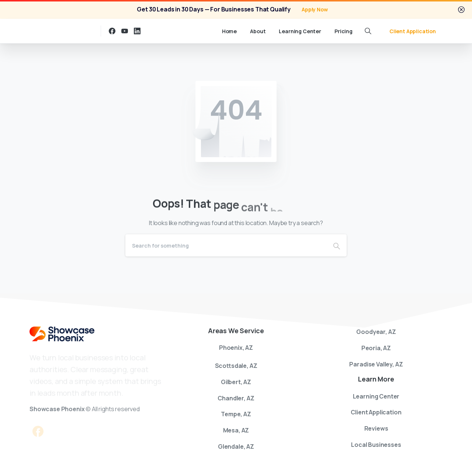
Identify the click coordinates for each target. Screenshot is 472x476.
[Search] (226, 245)
